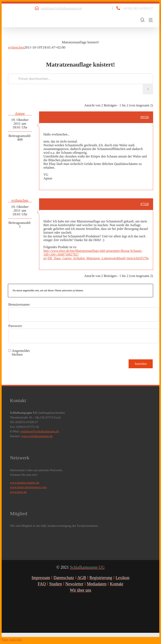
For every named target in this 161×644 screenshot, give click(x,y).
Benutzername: (19, 304)
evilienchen (16, 47)
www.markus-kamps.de (25, 483)
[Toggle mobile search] (143, 20)
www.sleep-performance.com (28, 487)
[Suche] (148, 89)
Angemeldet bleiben (21, 352)
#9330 (145, 117)
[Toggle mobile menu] (151, 20)
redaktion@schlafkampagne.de (61, 8)
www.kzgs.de (18, 492)
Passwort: (15, 326)
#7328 (145, 204)
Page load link (12, 640)
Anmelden (141, 364)
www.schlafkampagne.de (37, 436)
